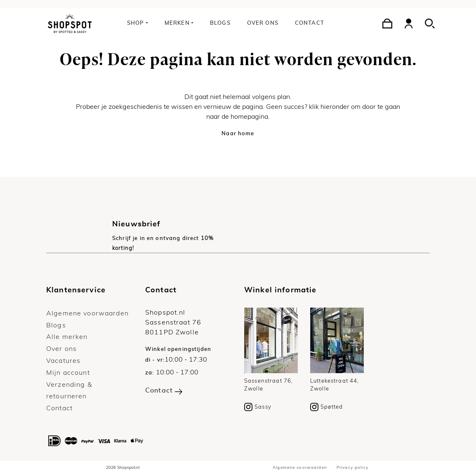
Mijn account (68, 373)
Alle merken (67, 337)
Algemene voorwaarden (87, 313)
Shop (136, 23)
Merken (177, 23)
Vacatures (63, 361)
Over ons (263, 23)
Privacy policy (352, 468)
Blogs (220, 23)
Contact (310, 23)
